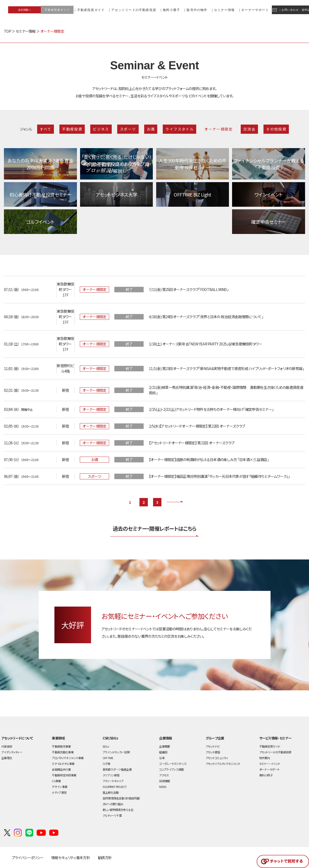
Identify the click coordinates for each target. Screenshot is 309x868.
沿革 (162, 758)
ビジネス (101, 129)
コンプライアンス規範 (171, 769)
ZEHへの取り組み (113, 804)
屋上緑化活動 (111, 792)
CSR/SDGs (110, 738)
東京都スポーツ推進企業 (117, 769)
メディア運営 (59, 792)
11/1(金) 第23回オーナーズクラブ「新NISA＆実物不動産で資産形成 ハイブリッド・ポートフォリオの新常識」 (226, 368)
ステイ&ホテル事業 (63, 764)
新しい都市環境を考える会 (118, 810)
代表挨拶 (7, 746)
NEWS (163, 787)
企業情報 (165, 738)
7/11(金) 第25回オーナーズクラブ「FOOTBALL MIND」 (189, 289)
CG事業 (56, 781)
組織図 (163, 752)
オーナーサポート (269, 769)
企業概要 (164, 746)
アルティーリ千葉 (112, 815)
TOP (7, 31)
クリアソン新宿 (111, 775)
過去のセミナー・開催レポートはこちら (155, 528)
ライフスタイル (179, 129)
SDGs (106, 746)
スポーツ (128, 129)
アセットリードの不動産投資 (275, 752)
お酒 (151, 129)
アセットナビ (213, 746)
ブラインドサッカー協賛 (116, 752)
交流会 (249, 129)
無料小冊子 (266, 775)
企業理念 (7, 758)
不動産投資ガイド (270, 746)
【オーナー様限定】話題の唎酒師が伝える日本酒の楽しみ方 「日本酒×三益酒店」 (209, 460)
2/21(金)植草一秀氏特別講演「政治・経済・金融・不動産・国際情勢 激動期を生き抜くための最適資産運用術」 (226, 390)
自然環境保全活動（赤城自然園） (122, 798)
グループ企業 (215, 738)
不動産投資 (72, 129)
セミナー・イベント (270, 764)
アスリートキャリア (113, 781)
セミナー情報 (26, 31)
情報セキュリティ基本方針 (71, 858)
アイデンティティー (12, 752)
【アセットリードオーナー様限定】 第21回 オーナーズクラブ (192, 443)
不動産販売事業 (61, 746)
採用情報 (164, 781)
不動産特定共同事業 (64, 775)
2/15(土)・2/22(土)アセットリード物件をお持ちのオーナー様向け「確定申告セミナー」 (211, 409)
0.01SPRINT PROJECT (115, 787)
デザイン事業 (60, 787)
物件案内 (265, 758)
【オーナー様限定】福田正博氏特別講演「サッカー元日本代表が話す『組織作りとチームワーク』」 (219, 476)
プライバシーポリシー (28, 858)
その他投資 (276, 129)
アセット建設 (213, 752)
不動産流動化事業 (63, 752)
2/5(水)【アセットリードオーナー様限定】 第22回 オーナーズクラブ (197, 426)
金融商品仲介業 (61, 769)
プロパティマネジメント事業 (68, 758)
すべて (46, 129)
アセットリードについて (17, 738)
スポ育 (106, 764)
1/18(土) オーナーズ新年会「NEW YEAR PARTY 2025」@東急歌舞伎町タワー (206, 344)
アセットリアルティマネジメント (223, 764)
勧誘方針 (105, 858)
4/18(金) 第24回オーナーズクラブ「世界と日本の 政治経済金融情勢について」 (206, 317)
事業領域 (58, 738)
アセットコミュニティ (217, 758)
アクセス (164, 775)
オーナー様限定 (218, 129)
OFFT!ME (108, 758)
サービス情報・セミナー (275, 738)
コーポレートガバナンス (173, 764)
